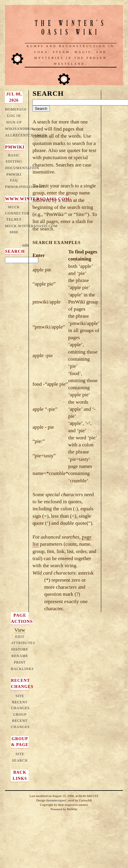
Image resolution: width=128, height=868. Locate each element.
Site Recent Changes (20, 702)
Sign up (14, 122)
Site (20, 754)
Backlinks (22, 669)
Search (15, 251)
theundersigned (56, 800)
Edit (20, 637)
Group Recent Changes (20, 721)
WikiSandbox (19, 129)
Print (20, 662)
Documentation (22, 168)
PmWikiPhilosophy (25, 187)
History (20, 649)
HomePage (16, 109)
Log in (14, 116)
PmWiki (15, 147)
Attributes (23, 643)
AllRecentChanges (26, 135)
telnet (14, 220)
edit (26, 245)
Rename (20, 656)
